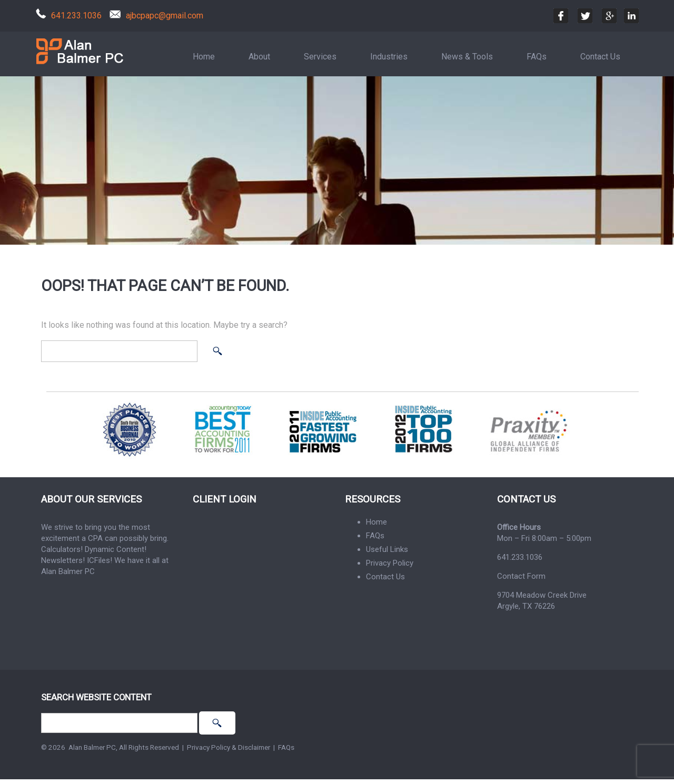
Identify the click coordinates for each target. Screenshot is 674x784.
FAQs (537, 57)
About (259, 57)
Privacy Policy (390, 563)
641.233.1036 (76, 16)
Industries (389, 57)
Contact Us (600, 57)
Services (320, 57)
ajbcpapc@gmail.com (165, 16)
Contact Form (521, 576)
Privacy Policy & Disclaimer (229, 747)
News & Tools (467, 57)
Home (204, 57)
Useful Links (387, 549)
